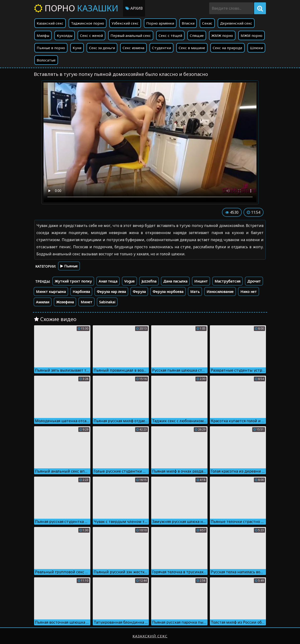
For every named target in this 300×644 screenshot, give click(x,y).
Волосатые (46, 60)
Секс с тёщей (170, 35)
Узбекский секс (125, 23)
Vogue (129, 281)
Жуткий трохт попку (73, 281)
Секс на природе (227, 48)
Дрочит (254, 281)
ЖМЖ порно (222, 35)
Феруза (139, 292)
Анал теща (108, 281)
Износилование (220, 292)
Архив (134, 8)
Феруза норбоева (168, 292)
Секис (207, 23)
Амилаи (43, 302)
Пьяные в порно (51, 48)
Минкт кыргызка (51, 292)
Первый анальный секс (131, 35)
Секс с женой (91, 35)
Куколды (65, 35)
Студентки (161, 48)
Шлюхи (256, 48)
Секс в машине (192, 48)
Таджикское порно (88, 23)
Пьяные (69, 266)
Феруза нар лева (111, 292)
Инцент (201, 281)
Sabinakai (107, 302)
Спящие (197, 35)
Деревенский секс (236, 23)
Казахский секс (50, 23)
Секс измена (133, 48)
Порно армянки (160, 23)
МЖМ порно (251, 35)
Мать (195, 292)
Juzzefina (149, 281)
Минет (86, 302)
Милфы (43, 35)
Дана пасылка (175, 281)
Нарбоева (81, 292)
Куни (77, 48)
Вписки (188, 23)
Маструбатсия (227, 281)
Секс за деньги (102, 48)
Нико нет (249, 292)
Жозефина (65, 302)
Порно (76, 8)
